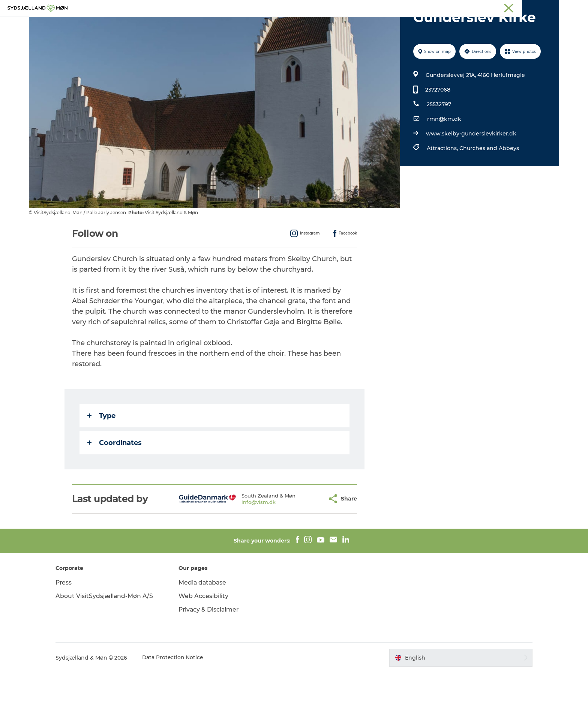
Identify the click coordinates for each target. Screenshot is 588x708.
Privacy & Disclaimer (212, 645)
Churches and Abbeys (489, 184)
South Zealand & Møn (414, 7)
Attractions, (443, 184)
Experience (211, 24)
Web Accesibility (206, 632)
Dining (384, 24)
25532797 (439, 140)
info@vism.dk (240, 538)
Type (102, 451)
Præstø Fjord (526, 7)
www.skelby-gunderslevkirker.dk (471, 169)
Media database (206, 618)
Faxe (553, 7)
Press (70, 618)
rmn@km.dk (444, 155)
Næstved (472, 7)
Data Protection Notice (179, 693)
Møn (450, 7)
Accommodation (339, 24)
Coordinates (115, 478)
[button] (303, 534)
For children (286, 24)
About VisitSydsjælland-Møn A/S (111, 632)
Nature (247, 24)
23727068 (437, 125)
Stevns (497, 7)
